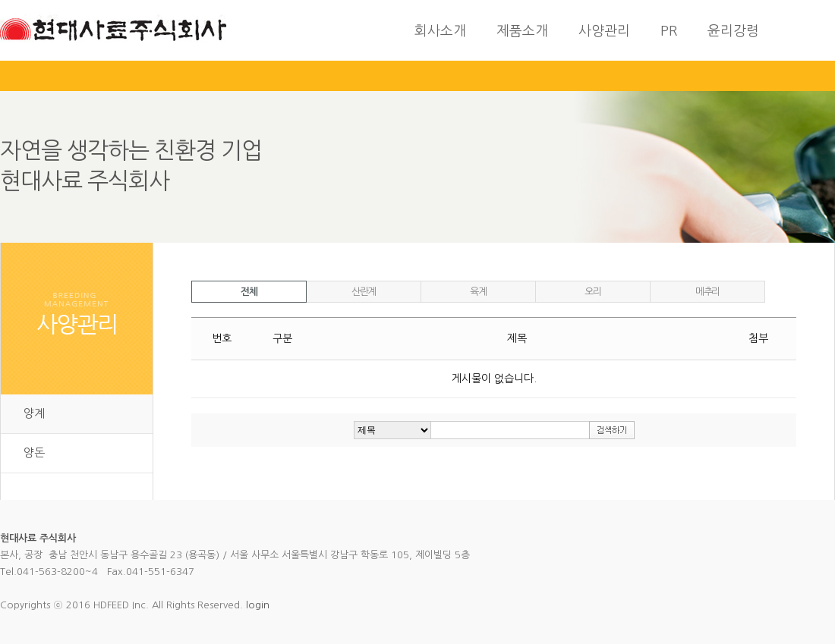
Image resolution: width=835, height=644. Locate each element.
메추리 (707, 292)
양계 (34, 413)
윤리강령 (733, 31)
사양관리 (604, 31)
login (258, 605)
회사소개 (440, 31)
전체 (249, 292)
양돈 (34, 452)
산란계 (364, 292)
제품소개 (522, 31)
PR (669, 31)
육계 (478, 292)
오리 (592, 292)
